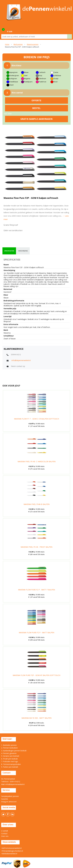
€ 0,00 (10, 31)
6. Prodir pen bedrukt (9, 759)
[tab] (9, 251)
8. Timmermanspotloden (11, 764)
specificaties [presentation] (9, 251)
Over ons (5, 836)
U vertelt (5, 831)
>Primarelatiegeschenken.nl (12, 851)
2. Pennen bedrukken (9, 748)
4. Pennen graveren (9, 753)
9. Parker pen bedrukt (10, 767)
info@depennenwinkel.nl (21, 360)
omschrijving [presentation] (23, 251)
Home (7, 44)
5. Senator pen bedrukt (10, 756)
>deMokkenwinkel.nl (9, 854)
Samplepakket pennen (10, 796)
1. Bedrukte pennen (9, 745)
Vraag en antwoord (9, 802)
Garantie (5, 799)
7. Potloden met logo (10, 761)
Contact (4, 833)
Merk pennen (18, 44)
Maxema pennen (33, 44)
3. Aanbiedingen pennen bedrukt (14, 751)
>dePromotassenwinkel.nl (11, 848)
